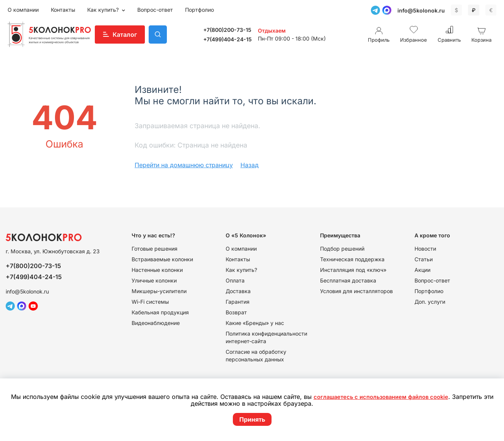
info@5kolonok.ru (421, 10)
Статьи (424, 259)
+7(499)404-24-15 (228, 39)
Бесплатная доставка (348, 280)
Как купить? (104, 10)
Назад (250, 165)
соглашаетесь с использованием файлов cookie (386, 397)
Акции (422, 270)
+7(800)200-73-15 (227, 30)
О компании (23, 10)
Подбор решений (342, 249)
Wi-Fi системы (150, 302)
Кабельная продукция (160, 312)
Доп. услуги (430, 302)
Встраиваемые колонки (162, 259)
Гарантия (238, 302)
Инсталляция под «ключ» (353, 270)
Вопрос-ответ (155, 10)
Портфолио (199, 10)
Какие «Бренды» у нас (255, 323)
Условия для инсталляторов (356, 291)
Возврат (236, 312)
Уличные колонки (154, 280)
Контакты (63, 10)
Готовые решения (155, 249)
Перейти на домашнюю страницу (184, 165)
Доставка (238, 291)
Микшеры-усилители (159, 291)
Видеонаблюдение (156, 323)
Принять (252, 419)
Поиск (158, 35)
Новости (425, 249)
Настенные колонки (157, 270)
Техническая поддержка (352, 259)
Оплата (235, 280)
